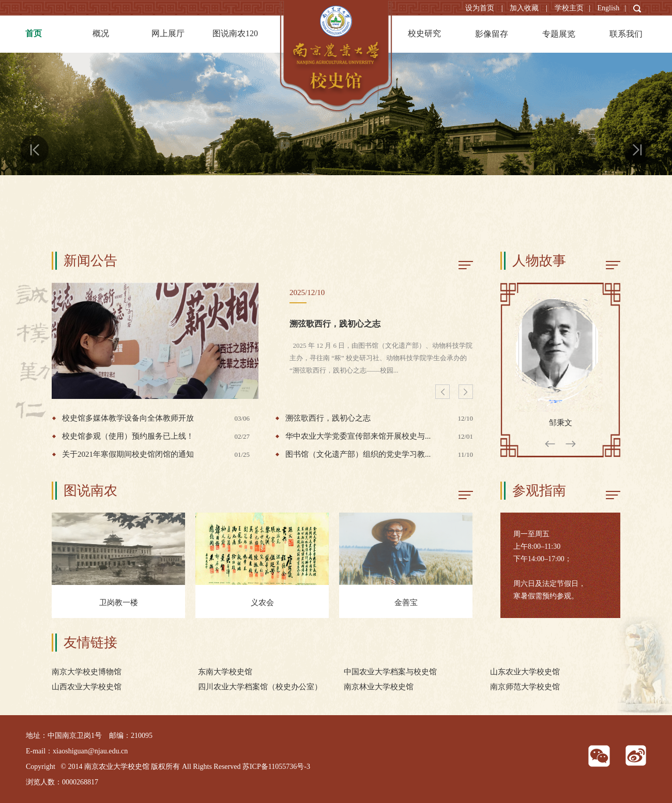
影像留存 (492, 34)
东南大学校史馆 (225, 672)
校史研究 (424, 33)
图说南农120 (235, 33)
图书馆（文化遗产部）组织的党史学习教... (379, 454)
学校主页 (569, 8)
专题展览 (559, 34)
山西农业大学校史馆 (87, 687)
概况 (101, 33)
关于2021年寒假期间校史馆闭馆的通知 (156, 454)
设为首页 (481, 8)
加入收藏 (525, 8)
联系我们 (626, 34)
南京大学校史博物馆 (87, 672)
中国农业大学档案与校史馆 (390, 672)
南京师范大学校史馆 (525, 687)
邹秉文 (561, 423)
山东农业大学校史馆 (525, 672)
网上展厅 (168, 33)
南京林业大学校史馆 (379, 687)
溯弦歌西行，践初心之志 (335, 324)
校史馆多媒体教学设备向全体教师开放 (156, 418)
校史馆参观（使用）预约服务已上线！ (156, 436)
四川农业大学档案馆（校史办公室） (260, 687)
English (608, 8)
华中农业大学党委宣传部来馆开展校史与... (379, 436)
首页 (34, 33)
